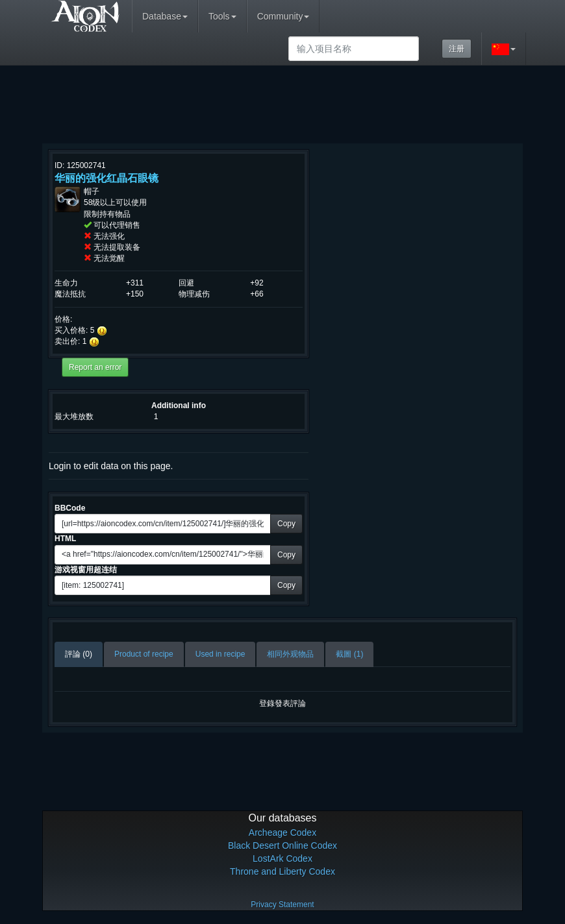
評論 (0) (79, 654)
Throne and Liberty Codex (282, 871)
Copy (286, 524)
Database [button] (165, 16)
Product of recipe (144, 654)
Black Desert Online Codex (282, 845)
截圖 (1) (349, 654)
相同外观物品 (290, 654)
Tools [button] (222, 16)
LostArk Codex (282, 858)
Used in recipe (220, 654)
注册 (457, 49)
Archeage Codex (282, 833)
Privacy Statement (282, 905)
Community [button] (283, 16)
